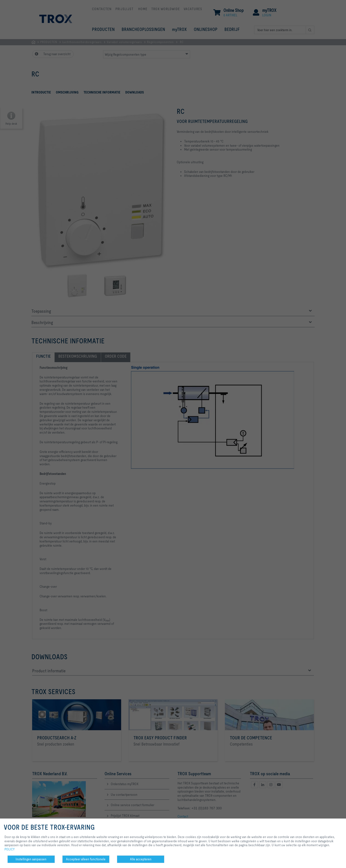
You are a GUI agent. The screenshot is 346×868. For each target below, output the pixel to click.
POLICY (10, 849)
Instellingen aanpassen (31, 859)
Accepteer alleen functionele (86, 859)
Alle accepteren (141, 859)
